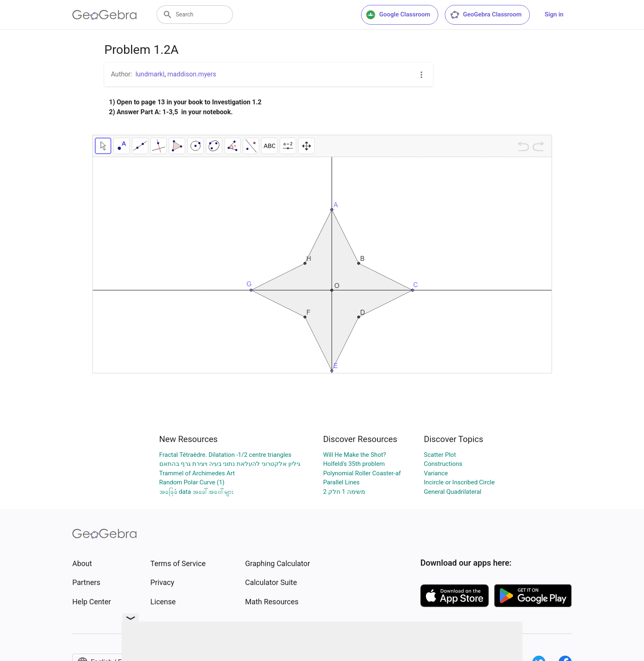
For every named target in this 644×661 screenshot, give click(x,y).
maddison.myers (192, 74)
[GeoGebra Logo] (105, 15)
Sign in (554, 14)
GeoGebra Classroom (486, 15)
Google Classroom (398, 15)
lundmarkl (150, 74)
